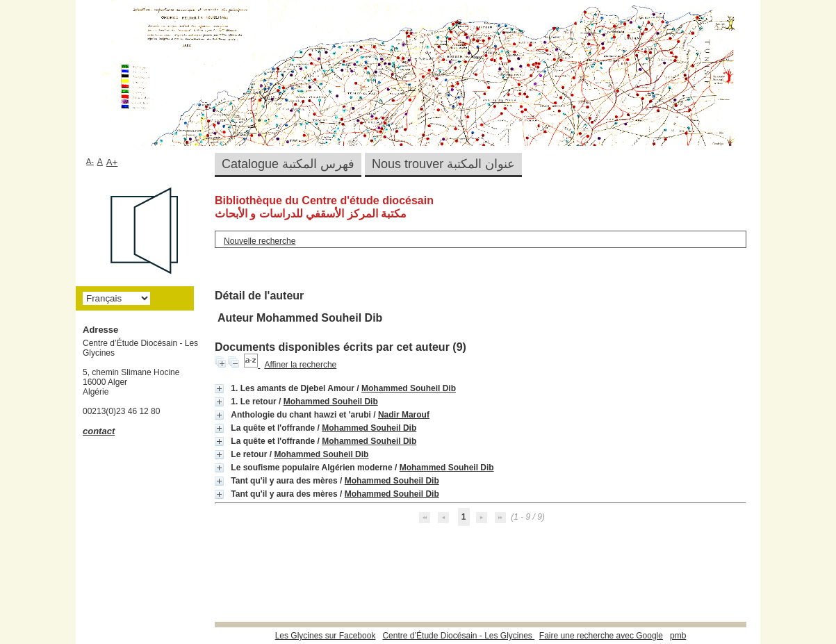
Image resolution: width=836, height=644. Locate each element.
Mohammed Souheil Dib (409, 388)
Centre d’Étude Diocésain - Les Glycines (458, 636)
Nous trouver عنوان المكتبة (443, 164)
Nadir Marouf (404, 415)
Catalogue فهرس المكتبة (288, 164)
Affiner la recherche (300, 365)
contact (99, 431)
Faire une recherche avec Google (601, 636)
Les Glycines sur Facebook (326, 636)
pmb (678, 636)
